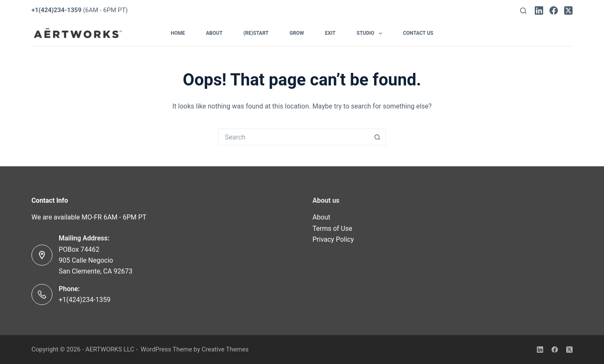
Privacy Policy (333, 239)
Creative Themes (225, 349)
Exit (330, 33)
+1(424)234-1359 (85, 300)
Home (178, 33)
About (214, 33)
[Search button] (377, 137)
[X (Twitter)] (568, 10)
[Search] (523, 11)
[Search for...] (294, 137)
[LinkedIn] (539, 10)
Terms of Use (332, 228)
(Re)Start (256, 33)
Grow (297, 33)
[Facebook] (554, 10)
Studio (371, 34)
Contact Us (418, 33)
